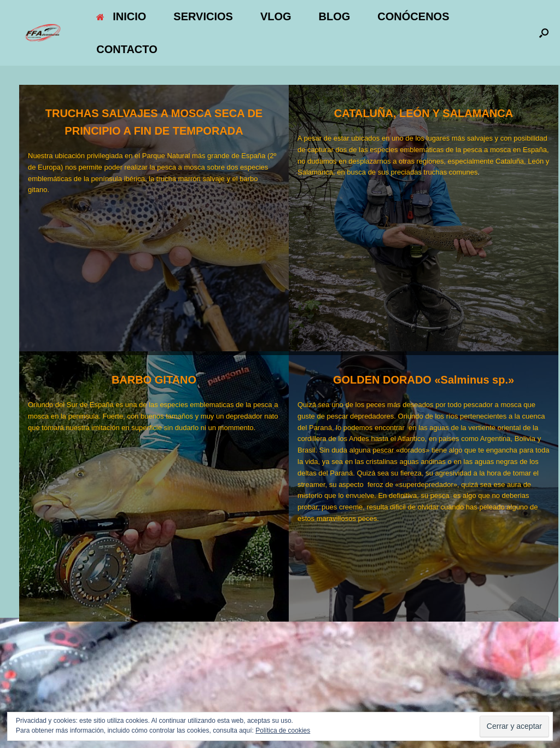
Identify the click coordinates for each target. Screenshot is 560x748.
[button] (544, 33)
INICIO (121, 16)
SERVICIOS (203, 16)
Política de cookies (283, 730)
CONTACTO (127, 49)
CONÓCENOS (413, 16)
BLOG (335, 16)
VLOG (276, 16)
